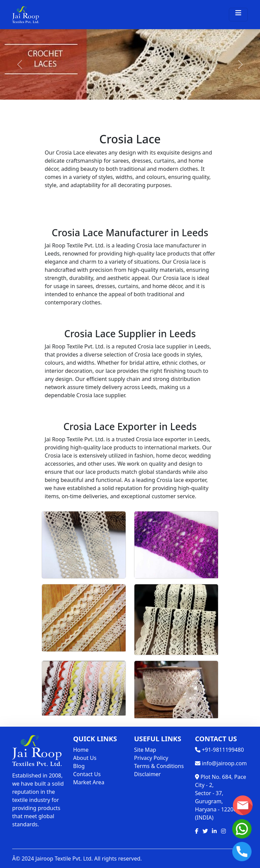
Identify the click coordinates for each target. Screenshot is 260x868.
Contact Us (87, 774)
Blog (79, 766)
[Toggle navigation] (238, 15)
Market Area (89, 782)
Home (81, 750)
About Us (85, 758)
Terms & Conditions (159, 766)
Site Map (145, 750)
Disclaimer (147, 774)
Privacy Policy (151, 758)
